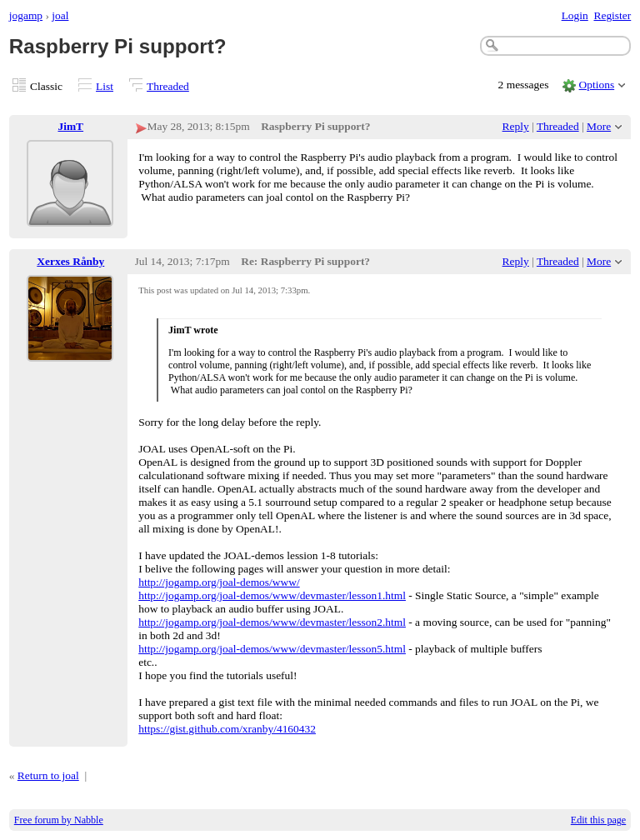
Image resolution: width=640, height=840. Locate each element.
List (105, 86)
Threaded (168, 86)
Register (612, 15)
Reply (516, 126)
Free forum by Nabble (59, 820)
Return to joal (48, 775)
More (599, 126)
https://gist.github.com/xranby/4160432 (227, 729)
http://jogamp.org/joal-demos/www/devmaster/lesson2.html (272, 622)
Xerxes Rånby (70, 261)
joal (60, 15)
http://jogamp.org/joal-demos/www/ (219, 582)
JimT (70, 126)
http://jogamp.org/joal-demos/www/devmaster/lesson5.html (272, 649)
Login (575, 15)
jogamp (26, 15)
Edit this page (598, 820)
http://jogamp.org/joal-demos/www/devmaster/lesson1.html (272, 595)
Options (597, 85)
